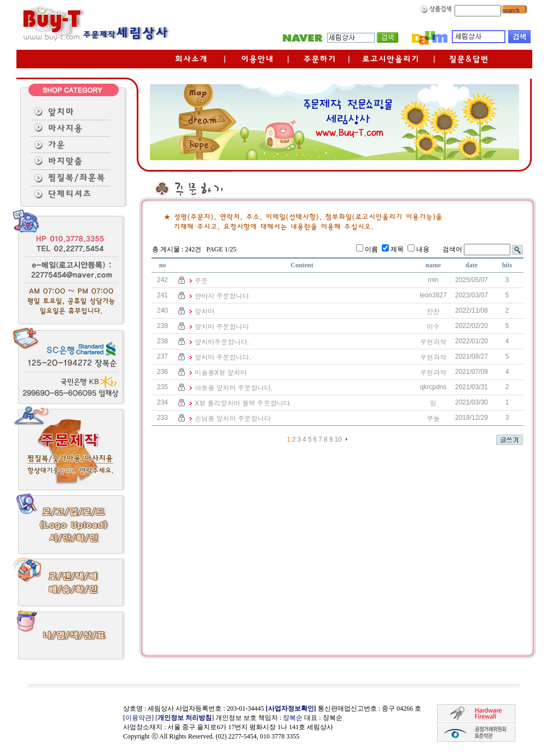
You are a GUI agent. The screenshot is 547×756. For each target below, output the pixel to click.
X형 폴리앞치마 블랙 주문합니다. (243, 403)
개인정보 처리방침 (185, 718)
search (510, 10)
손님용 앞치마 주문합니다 (233, 419)
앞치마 (205, 312)
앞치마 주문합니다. (223, 358)
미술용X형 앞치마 (221, 373)
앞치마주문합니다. (222, 342)
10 (338, 439)
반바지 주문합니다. (223, 296)
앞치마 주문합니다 (222, 327)
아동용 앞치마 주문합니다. (234, 388)
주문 (201, 281)
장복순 (293, 718)
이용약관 (138, 718)
